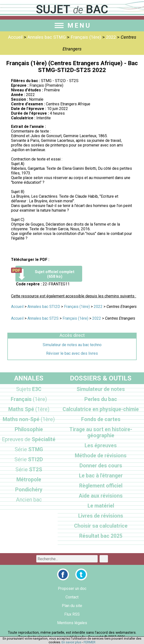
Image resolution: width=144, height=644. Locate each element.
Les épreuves (101, 445)
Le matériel (101, 506)
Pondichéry (29, 490)
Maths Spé (29, 409)
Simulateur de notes (101, 389)
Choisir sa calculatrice (101, 526)
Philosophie (29, 429)
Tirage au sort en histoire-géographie (101, 432)
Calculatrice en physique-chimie (101, 409)
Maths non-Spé (29, 419)
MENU (72, 25)
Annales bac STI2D (44, 307)
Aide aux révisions (101, 496)
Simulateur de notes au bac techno (72, 345)
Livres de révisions (101, 516)
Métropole (29, 480)
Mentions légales (72, 623)
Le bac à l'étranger (101, 476)
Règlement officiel (101, 486)
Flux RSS (72, 614)
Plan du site (72, 606)
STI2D (29, 459)
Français (29, 399)
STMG (29, 449)
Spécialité (29, 439)
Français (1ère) (86, 37)
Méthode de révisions (101, 456)
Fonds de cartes (101, 419)
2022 (111, 37)
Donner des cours (101, 466)
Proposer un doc (72, 589)
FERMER (90, 642)
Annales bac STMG (47, 37)
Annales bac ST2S (43, 318)
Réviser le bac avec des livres (72, 353)
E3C (29, 389)
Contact (72, 597)
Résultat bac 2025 (101, 536)
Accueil (15, 37)
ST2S (29, 469)
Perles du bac (101, 399)
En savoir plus (71, 642)
